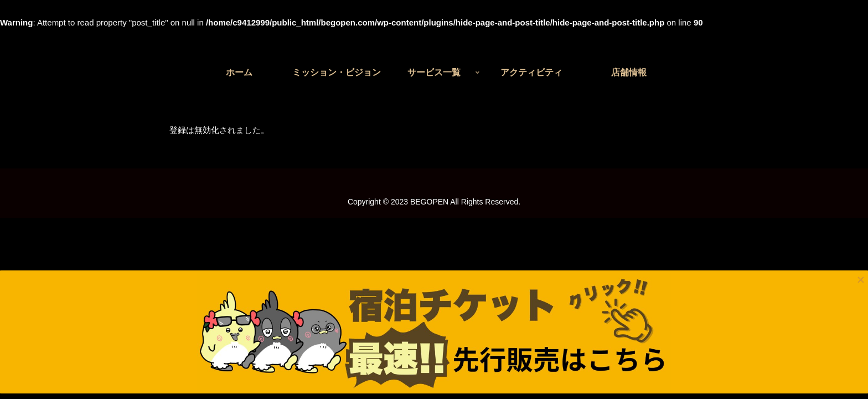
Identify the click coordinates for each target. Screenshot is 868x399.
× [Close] (861, 74)
